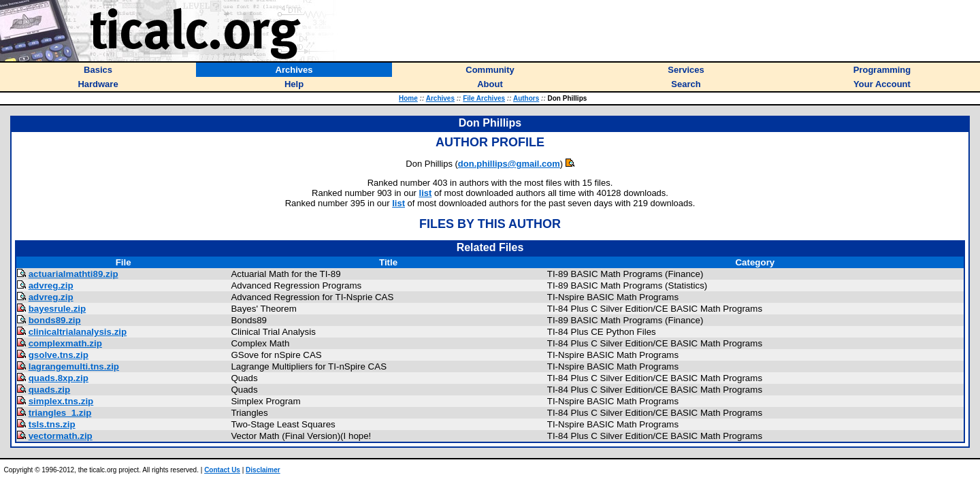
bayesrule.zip (57, 309)
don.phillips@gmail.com (509, 164)
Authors (526, 98)
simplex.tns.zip (61, 401)
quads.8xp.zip (59, 378)
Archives (440, 98)
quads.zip (49, 390)
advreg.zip (51, 285)
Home (408, 98)
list (426, 193)
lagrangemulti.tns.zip (74, 366)
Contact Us (222, 470)
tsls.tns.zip (52, 424)
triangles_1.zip (60, 413)
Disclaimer (263, 470)
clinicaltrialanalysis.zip (78, 332)
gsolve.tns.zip (59, 355)
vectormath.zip (61, 436)
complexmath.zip (65, 343)
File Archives (484, 98)
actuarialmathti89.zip (73, 274)
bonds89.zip (55, 320)
